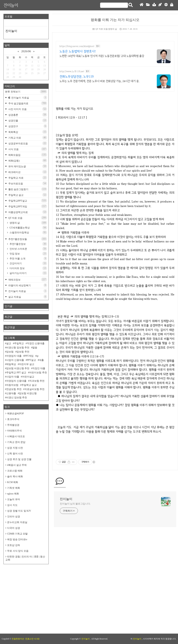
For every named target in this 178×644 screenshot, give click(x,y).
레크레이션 (27, 172)
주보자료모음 (27, 183)
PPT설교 (31, 360)
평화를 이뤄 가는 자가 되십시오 (115, 20)
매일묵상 (11, 364)
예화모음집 (27, 155)
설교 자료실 (27, 297)
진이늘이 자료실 (27, 291)
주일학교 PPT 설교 (16, 373)
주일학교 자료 (27, 178)
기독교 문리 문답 (16, 442)
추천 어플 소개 (28, 259)
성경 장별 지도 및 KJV (19, 511)
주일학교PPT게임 (27, 206)
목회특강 (27, 132)
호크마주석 (13, 419)
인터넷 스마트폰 (28, 249)
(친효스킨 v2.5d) (32, 639)
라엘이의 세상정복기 (27, 285)
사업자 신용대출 (15, 360)
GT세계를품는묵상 (28, 228)
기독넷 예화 (14, 488)
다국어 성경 (14, 528)
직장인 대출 (39, 368)
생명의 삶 (28, 223)
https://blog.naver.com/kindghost (77, 46)
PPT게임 (29, 356)
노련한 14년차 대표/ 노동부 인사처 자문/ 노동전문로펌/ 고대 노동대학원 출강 (102, 56)
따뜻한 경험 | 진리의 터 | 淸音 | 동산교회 (25, 558)
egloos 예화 (13, 494)
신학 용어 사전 (15, 454)
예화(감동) (27, 160)
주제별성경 (13, 425)
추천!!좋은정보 (28, 244)
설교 (9, 343)
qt (37, 356)
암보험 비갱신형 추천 (18, 368)
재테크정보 (27, 279)
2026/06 (26, 51)
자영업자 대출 (14, 356)
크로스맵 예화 (15, 471)
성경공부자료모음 (27, 143)
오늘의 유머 (14, 499)
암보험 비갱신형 (28, 393)
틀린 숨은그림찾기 (27, 189)
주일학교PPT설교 (27, 201)
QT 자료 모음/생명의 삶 (105, 29)
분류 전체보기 (26, 92)
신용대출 (11, 393)
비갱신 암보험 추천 (17, 398)
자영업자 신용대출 (16, 381)
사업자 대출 (13, 377)
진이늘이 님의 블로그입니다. (75, 504)
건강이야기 (28, 263)
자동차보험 (12, 385)
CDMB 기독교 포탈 (17, 534)
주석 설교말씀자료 (27, 103)
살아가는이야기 (28, 273)
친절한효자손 (18, 639)
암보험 (10, 352)
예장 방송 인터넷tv (17, 539)
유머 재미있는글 (27, 166)
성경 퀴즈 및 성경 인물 (19, 459)
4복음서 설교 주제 (17, 465)
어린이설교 (28, 377)
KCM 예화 (13, 482)
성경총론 (27, 115)
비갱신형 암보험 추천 (18, 348)
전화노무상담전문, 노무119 (76, 76)
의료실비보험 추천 (35, 389)
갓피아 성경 (14, 517)
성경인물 (27, 120)
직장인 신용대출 (36, 343)
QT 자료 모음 (27, 218)
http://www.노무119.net (72, 71)
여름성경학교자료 (27, 212)
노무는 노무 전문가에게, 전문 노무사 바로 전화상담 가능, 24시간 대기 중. (99, 81)
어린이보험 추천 (38, 373)
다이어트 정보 (28, 268)
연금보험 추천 (14, 389)
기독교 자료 (27, 138)
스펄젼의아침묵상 (28, 232)
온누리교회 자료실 (17, 522)
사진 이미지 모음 (27, 109)
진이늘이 (11, 5)
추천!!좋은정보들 (27, 239)
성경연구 (27, 126)
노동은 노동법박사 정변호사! (78, 51)
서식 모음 (27, 149)
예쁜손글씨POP (15, 414)
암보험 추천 (23, 352)
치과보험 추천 (37, 381)
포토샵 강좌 (14, 545)
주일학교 (19, 343)
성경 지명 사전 (15, 448)
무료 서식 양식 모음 (18, 551)
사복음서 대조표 (16, 436)
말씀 (35, 348)
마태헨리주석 (14, 431)
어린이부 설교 (27, 364)
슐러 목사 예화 (15, 476)
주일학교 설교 (27, 195)
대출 (41, 360)
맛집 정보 (28, 254)
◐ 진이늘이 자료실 (27, 98)
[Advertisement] (26, 589)
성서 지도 (12, 505)
